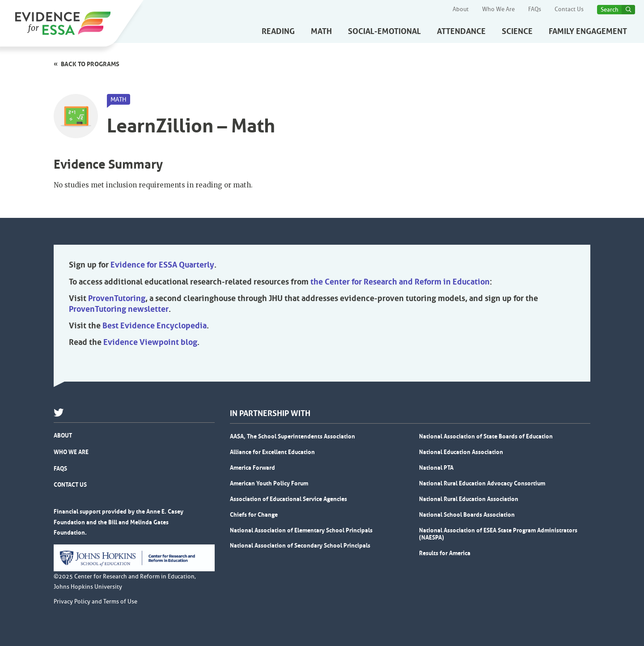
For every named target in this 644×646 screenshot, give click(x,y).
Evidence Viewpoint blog (150, 342)
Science (517, 31)
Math (321, 31)
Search (610, 10)
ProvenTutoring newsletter (119, 309)
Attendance (461, 31)
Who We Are (498, 9)
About (461, 9)
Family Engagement (588, 31)
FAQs (535, 9)
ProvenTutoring (117, 298)
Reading (278, 31)
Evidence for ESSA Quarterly (162, 265)
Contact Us (569, 9)
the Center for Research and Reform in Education (400, 282)
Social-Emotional (384, 31)
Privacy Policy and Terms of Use (95, 602)
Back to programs (90, 64)
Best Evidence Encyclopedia (155, 326)
